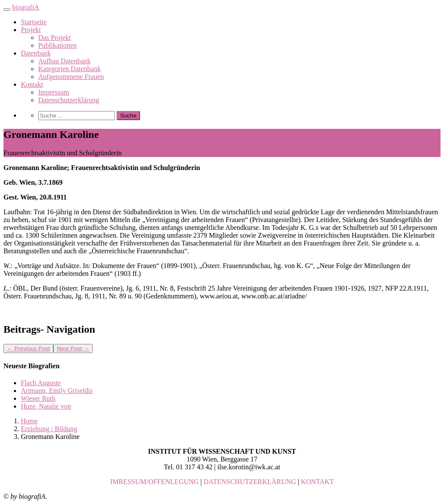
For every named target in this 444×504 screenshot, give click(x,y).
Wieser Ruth (38, 398)
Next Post (73, 349)
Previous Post (28, 349)
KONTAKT (317, 482)
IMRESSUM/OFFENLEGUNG (154, 482)
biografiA (26, 7)
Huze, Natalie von (46, 406)
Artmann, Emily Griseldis (57, 391)
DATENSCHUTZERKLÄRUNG (250, 482)
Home (29, 421)
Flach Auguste (41, 383)
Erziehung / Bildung (49, 429)
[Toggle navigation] (7, 10)
